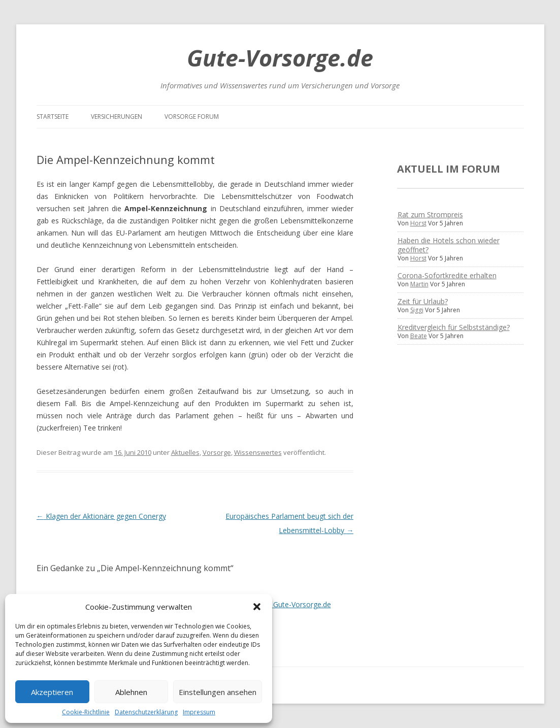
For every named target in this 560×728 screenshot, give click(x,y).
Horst (418, 223)
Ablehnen (131, 692)
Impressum (199, 712)
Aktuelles (185, 452)
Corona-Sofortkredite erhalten (447, 275)
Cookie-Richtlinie (86, 712)
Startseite (53, 117)
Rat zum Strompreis (430, 214)
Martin (419, 284)
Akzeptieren (52, 692)
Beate (419, 336)
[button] (257, 607)
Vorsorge (217, 452)
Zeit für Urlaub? (423, 301)
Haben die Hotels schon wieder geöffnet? (449, 245)
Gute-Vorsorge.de (280, 58)
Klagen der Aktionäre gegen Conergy (101, 516)
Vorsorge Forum (192, 117)
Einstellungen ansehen (218, 692)
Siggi (417, 310)
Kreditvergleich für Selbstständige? (454, 327)
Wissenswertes (258, 452)
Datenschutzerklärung (146, 712)
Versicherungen (117, 117)
